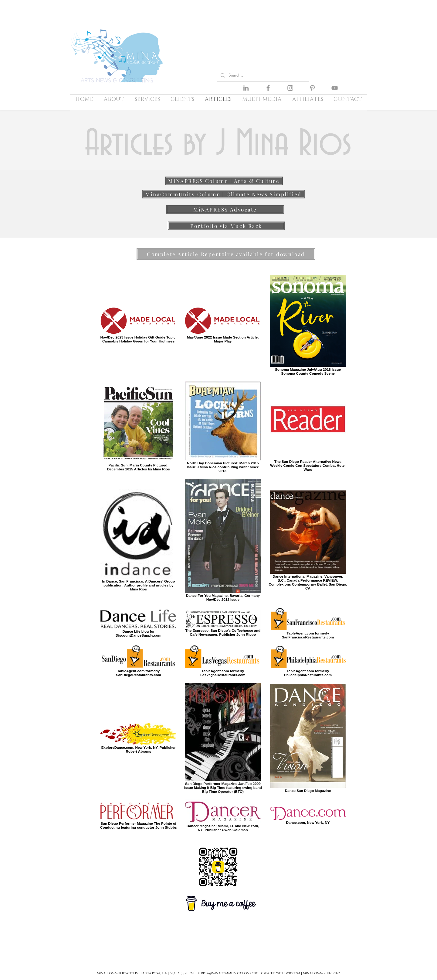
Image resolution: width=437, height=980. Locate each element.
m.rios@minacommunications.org (228, 973)
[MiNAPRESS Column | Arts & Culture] (224, 181)
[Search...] (262, 75)
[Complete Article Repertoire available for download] (226, 254)
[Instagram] (290, 88)
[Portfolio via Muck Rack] (226, 226)
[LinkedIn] (246, 88)
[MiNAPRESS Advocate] (225, 209)
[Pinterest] (312, 88)
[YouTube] (335, 88)
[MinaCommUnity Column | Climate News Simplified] (224, 194)
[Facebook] (268, 88)
